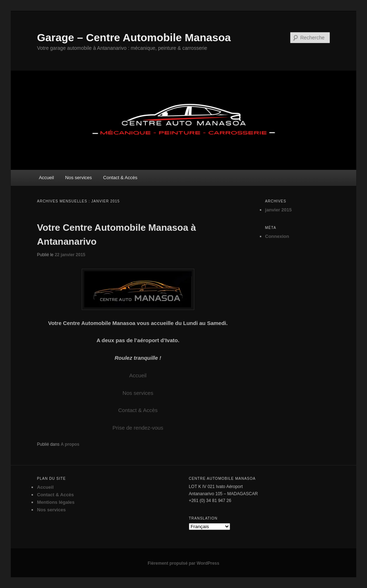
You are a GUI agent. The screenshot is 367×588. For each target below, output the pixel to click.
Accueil (46, 178)
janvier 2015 (278, 210)
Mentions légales (56, 502)
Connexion (277, 236)
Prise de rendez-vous (138, 428)
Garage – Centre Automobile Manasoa (134, 37)
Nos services (78, 178)
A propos (70, 444)
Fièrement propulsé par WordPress (183, 563)
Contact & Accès (120, 178)
